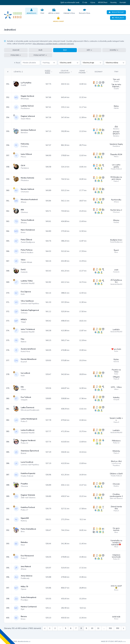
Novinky (113, 2)
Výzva (93, 2)
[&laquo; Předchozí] (45, 628)
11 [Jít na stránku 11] (98, 628)
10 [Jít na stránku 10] (92, 628)
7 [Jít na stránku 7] (76, 628)
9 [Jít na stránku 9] (86, 628)
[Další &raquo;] (124, 628)
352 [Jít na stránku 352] (110, 628)
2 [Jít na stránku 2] (55, 628)
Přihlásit (118, 18)
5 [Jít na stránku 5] (66, 628)
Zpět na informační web (70, 2)
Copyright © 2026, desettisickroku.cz (17, 641)
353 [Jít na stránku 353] (118, 628)
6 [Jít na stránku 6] (71, 628)
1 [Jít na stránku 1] (50, 628)
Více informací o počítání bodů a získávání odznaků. (53, 44)
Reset (17, 63)
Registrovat (116, 12)
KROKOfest (103, 2)
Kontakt (123, 2)
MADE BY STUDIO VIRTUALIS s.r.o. (113, 641)
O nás (85, 2)
